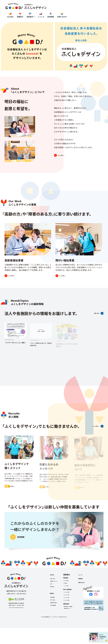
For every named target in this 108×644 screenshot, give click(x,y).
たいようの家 (70, 611)
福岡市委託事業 (55, 616)
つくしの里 (69, 599)
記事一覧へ (93, 318)
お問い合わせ (103, 11)
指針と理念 (54, 592)
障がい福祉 (54, 613)
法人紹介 (52, 11)
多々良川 (69, 597)
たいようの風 (70, 614)
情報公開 (53, 600)
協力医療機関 (54, 619)
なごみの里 (69, 594)
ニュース (82, 11)
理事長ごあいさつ (55, 595)
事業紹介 (61, 11)
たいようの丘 (70, 608)
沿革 (52, 597)
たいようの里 (70, 606)
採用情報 (92, 11)
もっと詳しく (67, 157)
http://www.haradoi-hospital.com (16, 621)
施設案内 (71, 11)
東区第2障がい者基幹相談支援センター (72, 621)
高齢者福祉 (54, 611)
